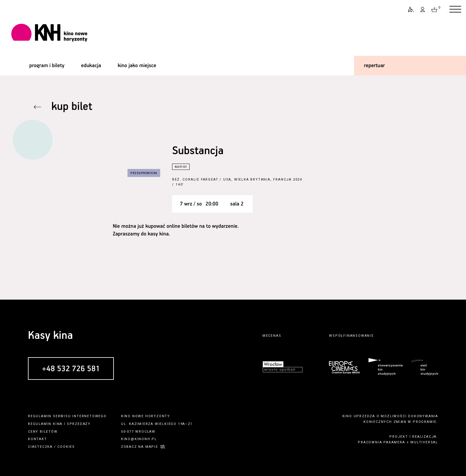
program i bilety (47, 66)
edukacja (91, 66)
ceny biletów (43, 432)
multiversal (424, 442)
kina (58, 424)
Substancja (198, 151)
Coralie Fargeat (200, 180)
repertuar (374, 66)
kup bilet (72, 107)
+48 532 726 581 (71, 369)
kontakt (37, 439)
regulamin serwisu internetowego (67, 416)
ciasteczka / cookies (51, 447)
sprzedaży (79, 424)
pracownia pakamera (381, 442)
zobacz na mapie (140, 447)
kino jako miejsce (137, 66)
